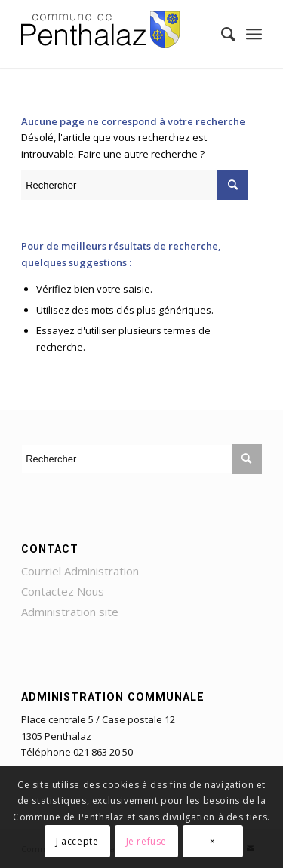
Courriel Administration (80, 571)
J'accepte (77, 841)
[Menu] (254, 34)
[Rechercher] (221, 34)
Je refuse (146, 841)
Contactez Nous (63, 591)
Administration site (70, 612)
